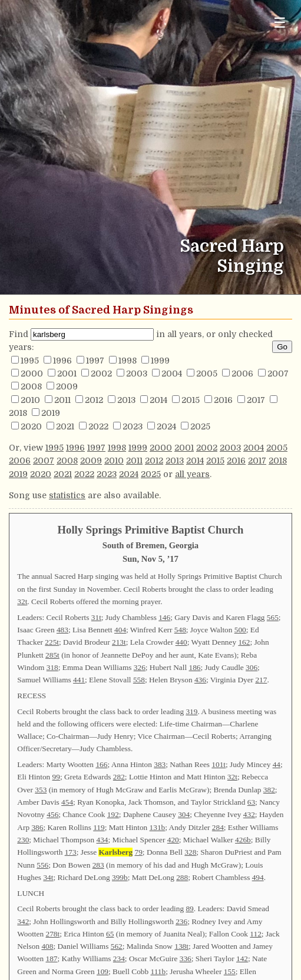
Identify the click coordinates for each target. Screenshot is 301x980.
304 (184, 814)
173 (71, 852)
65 (110, 934)
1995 (30, 361)
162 (244, 642)
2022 (98, 426)
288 (182, 877)
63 (251, 802)
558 (139, 680)
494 (258, 877)
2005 (207, 374)
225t (52, 642)
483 (62, 630)
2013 (126, 400)
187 (52, 959)
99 (56, 777)
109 (102, 971)
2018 (18, 413)
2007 (278, 374)
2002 (101, 374)
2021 (65, 426)
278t (53, 934)
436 (200, 680)
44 (277, 764)
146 (164, 617)
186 (194, 667)
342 (23, 921)
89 (189, 909)
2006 (242, 374)
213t (119, 642)
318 (52, 667)
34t (48, 877)
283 (98, 865)
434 (102, 840)
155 (230, 971)
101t (219, 764)
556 (42, 865)
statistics (67, 495)
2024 (166, 426)
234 (119, 959)
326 (140, 667)
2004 (172, 374)
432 (249, 814)
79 (139, 852)
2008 (31, 386)
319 (191, 711)
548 (180, 630)
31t (96, 617)
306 (252, 667)
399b (120, 877)
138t (181, 946)
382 (269, 790)
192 (113, 814)
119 (99, 827)
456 (52, 814)
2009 (67, 386)
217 (261, 680)
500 (240, 630)
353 (41, 790)
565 (273, 617)
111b (158, 971)
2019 (51, 413)
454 (67, 802)
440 (181, 642)
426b (243, 840)
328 (190, 852)
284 (218, 827)
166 (101, 764)
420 (173, 840)
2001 (67, 374)
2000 (32, 374)
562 (117, 946)
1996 (62, 361)
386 (37, 827)
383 (160, 764)
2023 (133, 426)
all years (192, 474)
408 (47, 946)
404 (120, 630)
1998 (128, 361)
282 (119, 777)
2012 (94, 400)
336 (186, 959)
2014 (158, 400)
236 (181, 921)
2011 (62, 400)
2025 (200, 426)
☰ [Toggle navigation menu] (280, 23)
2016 (223, 400)
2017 (256, 400)
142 (242, 959)
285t (52, 655)
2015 (191, 400)
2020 (31, 426)
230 (23, 840)
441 (79, 680)
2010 (30, 400)
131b (158, 827)
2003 (137, 374)
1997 (95, 361)
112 (256, 934)
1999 (160, 361)
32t (22, 601)
